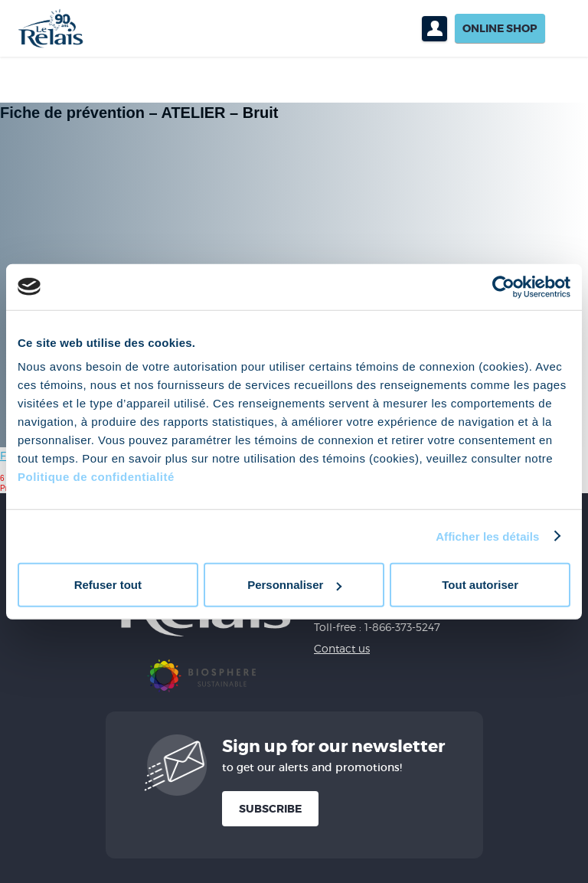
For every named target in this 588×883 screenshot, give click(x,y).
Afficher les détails (487, 536)
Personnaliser (294, 585)
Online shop (500, 28)
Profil (434, 29)
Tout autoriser (480, 585)
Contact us (342, 648)
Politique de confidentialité (96, 477)
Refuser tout (108, 585)
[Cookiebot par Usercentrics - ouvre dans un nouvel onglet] (503, 286)
